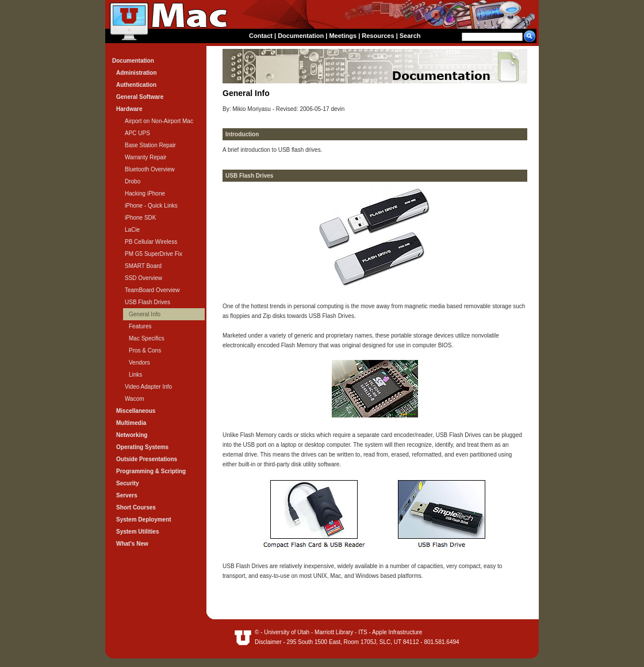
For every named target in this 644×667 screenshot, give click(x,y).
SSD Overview (143, 278)
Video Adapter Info (148, 387)
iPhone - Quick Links (151, 206)
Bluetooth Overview (150, 169)
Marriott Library (334, 632)
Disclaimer (268, 642)
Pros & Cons (145, 350)
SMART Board (143, 266)
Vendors (139, 363)
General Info (145, 314)
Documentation (301, 36)
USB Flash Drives (147, 302)
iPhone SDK (140, 218)
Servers (127, 495)
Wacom (135, 399)
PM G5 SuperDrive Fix (154, 254)
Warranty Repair (145, 157)
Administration (137, 73)
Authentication (136, 85)
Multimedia (131, 423)
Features (140, 326)
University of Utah (287, 632)
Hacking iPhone (145, 193)
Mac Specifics (147, 338)
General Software (140, 97)
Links (135, 375)
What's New (132, 544)
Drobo (133, 181)
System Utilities (137, 532)
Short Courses (136, 507)
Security (127, 483)
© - (259, 632)
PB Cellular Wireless (151, 242)
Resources (378, 36)
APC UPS (137, 133)
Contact (261, 36)
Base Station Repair (150, 145)
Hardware (129, 109)
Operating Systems (142, 447)
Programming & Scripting (151, 471)
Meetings (343, 36)
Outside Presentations (147, 459)
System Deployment (144, 520)
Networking (132, 435)
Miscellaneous (136, 411)
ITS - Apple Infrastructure (390, 632)
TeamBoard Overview (152, 290)
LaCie (132, 230)
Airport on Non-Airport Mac (159, 121)
